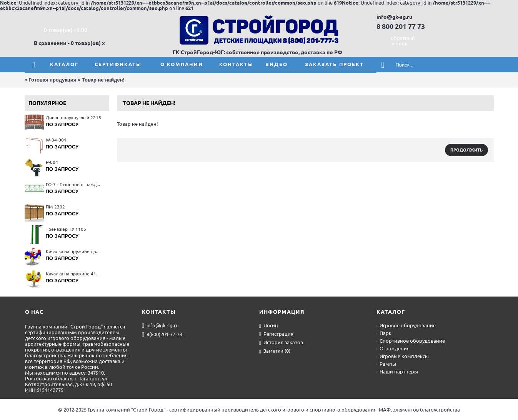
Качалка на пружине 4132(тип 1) (74, 274)
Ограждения (393, 348)
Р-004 (52, 162)
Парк (384, 333)
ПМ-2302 (55, 207)
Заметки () (275, 351)
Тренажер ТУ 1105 (66, 229)
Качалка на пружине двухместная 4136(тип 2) (74, 251)
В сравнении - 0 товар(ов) (67, 43)
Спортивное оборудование (411, 341)
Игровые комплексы (403, 356)
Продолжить (466, 150)
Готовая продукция (52, 80)
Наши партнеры (397, 372)
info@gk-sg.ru (160, 326)
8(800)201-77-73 (162, 335)
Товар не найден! (103, 80)
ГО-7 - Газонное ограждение (74, 184)
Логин (269, 326)
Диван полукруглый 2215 (73, 117)
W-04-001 (56, 140)
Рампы (386, 364)
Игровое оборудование (406, 325)
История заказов (281, 343)
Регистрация (276, 334)
